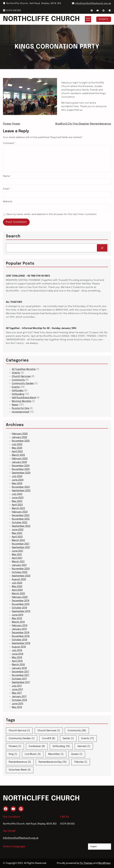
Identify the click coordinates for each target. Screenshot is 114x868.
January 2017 (19, 697)
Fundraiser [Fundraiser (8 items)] (37, 746)
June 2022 (18, 530)
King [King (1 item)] (13, 754)
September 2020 (21, 576)
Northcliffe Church (41, 19)
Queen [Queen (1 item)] (77, 754)
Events (16, 387)
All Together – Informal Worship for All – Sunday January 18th (41, 328)
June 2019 (17, 615)
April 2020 (17, 590)
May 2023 (17, 501)
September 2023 (21, 491)
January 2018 (19, 668)
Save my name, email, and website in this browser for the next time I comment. (52, 214)
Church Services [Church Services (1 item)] (49, 731)
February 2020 (20, 597)
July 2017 (17, 686)
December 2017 (20, 672)
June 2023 (18, 498)
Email (7, 189)
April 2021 (17, 558)
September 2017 (21, 682)
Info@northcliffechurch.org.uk (21, 838)
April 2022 (17, 537)
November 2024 (21, 469)
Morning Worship (21, 401)
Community (18, 380)
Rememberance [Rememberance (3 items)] (20, 762)
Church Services (21, 376)
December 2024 (21, 466)
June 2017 (17, 689)
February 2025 (20, 459)
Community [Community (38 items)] (77, 731)
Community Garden (23, 383)
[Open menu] (88, 19)
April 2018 (17, 661)
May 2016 (17, 707)
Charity (16, 373)
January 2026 (19, 437)
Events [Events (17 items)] (88, 739)
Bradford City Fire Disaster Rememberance (83, 124)
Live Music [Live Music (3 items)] (33, 754)
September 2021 (21, 547)
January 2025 (19, 462)
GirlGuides (18, 391)
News (15, 405)
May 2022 (17, 533)
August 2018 (19, 647)
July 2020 (17, 583)
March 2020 (18, 594)
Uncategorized (20, 412)
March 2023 (18, 508)
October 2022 (20, 523)
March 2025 (18, 455)
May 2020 (17, 586)
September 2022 (21, 526)
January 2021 (19, 565)
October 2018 (19, 640)
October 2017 (19, 679)
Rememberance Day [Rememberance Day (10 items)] (52, 762)
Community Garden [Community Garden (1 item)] (22, 739)
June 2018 (18, 654)
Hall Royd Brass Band (24, 398)
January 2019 (19, 629)
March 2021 (18, 562)
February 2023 (20, 512)
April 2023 (17, 505)
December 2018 (21, 633)
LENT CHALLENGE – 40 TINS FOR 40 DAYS (28, 276)
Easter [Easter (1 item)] (68, 739)
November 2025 (21, 441)
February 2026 (20, 434)
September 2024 (21, 473)
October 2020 (20, 572)
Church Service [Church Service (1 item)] (19, 731)
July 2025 (17, 444)
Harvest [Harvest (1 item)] (84, 746)
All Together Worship (24, 369)
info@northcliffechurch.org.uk (93, 3)
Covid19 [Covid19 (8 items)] (49, 739)
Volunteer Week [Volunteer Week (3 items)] (20, 770)
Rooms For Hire (20, 408)
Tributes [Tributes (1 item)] (81, 762)
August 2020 (19, 579)
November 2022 (21, 519)
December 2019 (21, 601)
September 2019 (21, 611)
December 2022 (21, 515)
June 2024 (18, 480)
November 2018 (21, 636)
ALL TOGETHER (14, 302)
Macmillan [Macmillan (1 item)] (56, 754)
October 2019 (19, 608)
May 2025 (17, 448)
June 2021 (17, 551)
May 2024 (17, 483)
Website (8, 202)
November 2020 (21, 569)
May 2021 (17, 555)
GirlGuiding (18, 394)
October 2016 (19, 700)
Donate (104, 19)
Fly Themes (86, 863)
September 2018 (21, 643)
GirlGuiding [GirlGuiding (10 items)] (61, 746)
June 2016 (17, 704)
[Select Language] (100, 847)
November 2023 (21, 487)
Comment (9, 143)
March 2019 (18, 622)
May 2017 (17, 693)
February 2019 (20, 626)
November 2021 (21, 544)
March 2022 (18, 540)
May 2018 (17, 658)
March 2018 (18, 665)
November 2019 (21, 604)
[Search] (102, 248)
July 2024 (17, 476)
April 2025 (17, 452)
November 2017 (21, 675)
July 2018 (17, 650)
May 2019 (17, 618)
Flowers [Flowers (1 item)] (15, 746)
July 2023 (17, 494)
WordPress (104, 863)
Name (7, 176)
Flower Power (12, 124)
